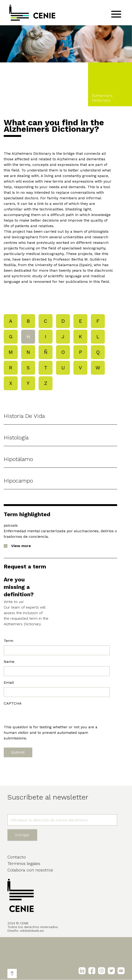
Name (9, 662)
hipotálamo (18, 459)
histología (16, 438)
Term (8, 641)
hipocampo (18, 481)
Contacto (17, 857)
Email (9, 682)
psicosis (11, 525)
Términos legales (24, 863)
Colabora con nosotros (30, 870)
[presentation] (39, 715)
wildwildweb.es (32, 931)
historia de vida (24, 416)
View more (21, 546)
